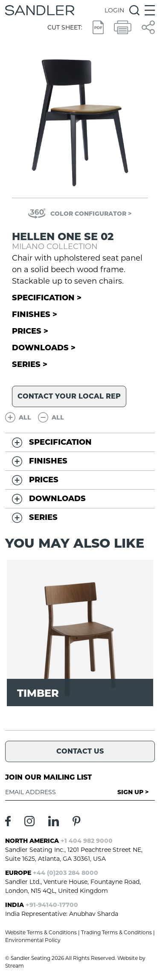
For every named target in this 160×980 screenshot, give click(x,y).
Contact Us (80, 751)
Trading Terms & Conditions (116, 932)
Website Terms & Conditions (41, 932)
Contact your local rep (69, 396)
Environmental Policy (33, 940)
